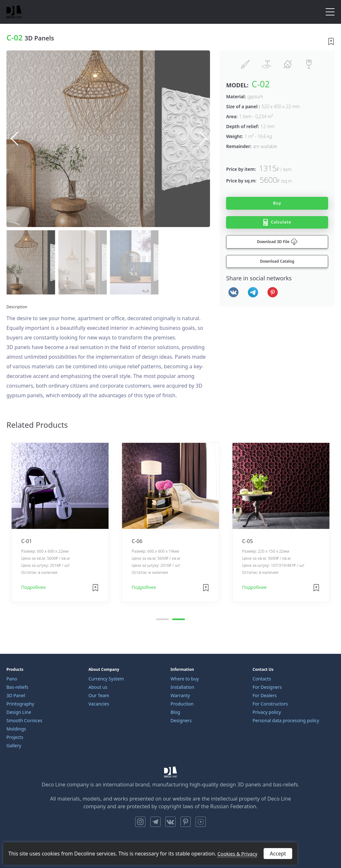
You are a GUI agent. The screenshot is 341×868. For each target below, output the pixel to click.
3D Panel (16, 695)
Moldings (16, 729)
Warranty (180, 695)
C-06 (137, 541)
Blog (175, 712)
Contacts (262, 679)
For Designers (267, 687)
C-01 (27, 541)
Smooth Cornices (24, 720)
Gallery (14, 745)
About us (98, 687)
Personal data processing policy (286, 720)
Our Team (99, 695)
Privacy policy (267, 712)
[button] (202, 139)
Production (182, 704)
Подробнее (33, 587)
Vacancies (99, 704)
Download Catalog (277, 261)
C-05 (248, 541)
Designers (181, 720)
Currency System (106, 679)
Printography (20, 704)
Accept (278, 854)
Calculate (277, 222)
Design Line (19, 712)
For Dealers (265, 695)
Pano (12, 679)
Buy (277, 203)
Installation (182, 687)
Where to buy (185, 679)
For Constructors (270, 704)
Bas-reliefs (17, 687)
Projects (15, 737)
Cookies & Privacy (237, 854)
